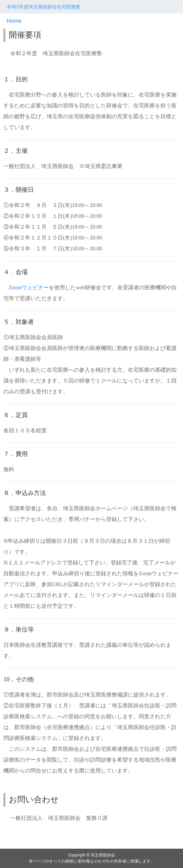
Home (14, 21)
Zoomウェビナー (29, 287)
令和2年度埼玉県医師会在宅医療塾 (44, 7)
